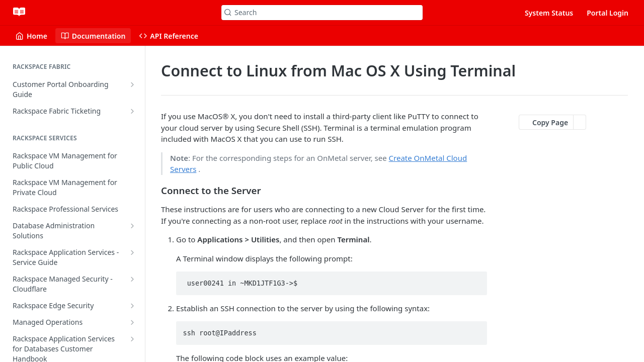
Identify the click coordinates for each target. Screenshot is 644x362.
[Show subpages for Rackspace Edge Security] (132, 306)
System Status (549, 13)
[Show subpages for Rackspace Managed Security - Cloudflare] (132, 279)
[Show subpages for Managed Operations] (132, 322)
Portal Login (608, 13)
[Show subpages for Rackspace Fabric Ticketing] (132, 111)
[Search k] (322, 13)
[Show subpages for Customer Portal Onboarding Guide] (132, 84)
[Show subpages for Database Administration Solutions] (132, 226)
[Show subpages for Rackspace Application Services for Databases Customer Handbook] (132, 339)
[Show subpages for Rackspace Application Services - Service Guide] (132, 252)
